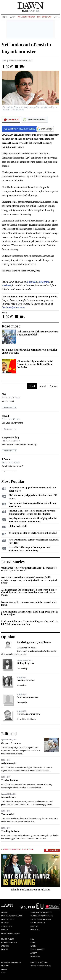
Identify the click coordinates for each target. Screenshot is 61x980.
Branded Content (38, 923)
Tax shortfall (8, 814)
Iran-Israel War (44, 17)
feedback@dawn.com (13, 307)
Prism (33, 943)
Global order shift (18, 526)
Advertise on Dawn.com (41, 919)
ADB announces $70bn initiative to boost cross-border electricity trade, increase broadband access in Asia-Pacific (29, 592)
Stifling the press (25, 663)
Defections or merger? (28, 714)
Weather (5, 946)
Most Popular (13, 481)
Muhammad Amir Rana (27, 648)
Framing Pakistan (26, 680)
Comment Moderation (10, 933)
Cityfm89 (5, 966)
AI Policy (5, 923)
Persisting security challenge (34, 642)
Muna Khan (22, 685)
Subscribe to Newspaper (41, 912)
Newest (42, 386)
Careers (34, 926)
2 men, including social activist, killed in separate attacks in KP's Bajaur (30, 613)
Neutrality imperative (27, 697)
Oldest (32, 386)
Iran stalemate (9, 797)
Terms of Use (7, 926)
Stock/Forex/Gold (9, 943)
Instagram (44, 282)
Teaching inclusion (11, 831)
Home (5, 17)
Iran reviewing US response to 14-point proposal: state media (29, 603)
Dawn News (35, 957)
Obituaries (35, 930)
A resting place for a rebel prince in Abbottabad (33, 533)
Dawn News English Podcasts (17, 849)
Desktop (5, 950)
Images (33, 946)
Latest (13, 17)
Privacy (4, 930)
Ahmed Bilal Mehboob (26, 719)
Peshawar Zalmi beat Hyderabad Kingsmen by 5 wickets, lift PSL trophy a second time (30, 623)
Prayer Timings (8, 939)
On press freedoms (11, 743)
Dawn (33, 939)
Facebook (6, 285)
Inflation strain (9, 763)
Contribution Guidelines (12, 916)
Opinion (8, 637)
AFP (4, 61)
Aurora (34, 953)
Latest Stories (13, 562)
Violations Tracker (26, 17)
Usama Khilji (22, 668)
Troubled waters (10, 780)
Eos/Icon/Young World (11, 962)
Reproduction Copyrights (42, 916)
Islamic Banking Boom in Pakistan (31, 889)
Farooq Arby (22, 702)
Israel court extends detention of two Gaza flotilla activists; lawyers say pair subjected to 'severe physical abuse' (29, 580)
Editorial (9, 733)
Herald (4, 969)
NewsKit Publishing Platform (41, 966)
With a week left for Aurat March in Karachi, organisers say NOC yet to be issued (29, 569)
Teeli (3, 973)
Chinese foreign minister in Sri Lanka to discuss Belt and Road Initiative (35, 364)
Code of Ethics (8, 919)
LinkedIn (33, 282)
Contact (5, 912)
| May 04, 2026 (30, 11)
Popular (53, 386)
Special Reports (38, 950)
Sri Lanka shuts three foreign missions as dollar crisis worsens (30, 351)
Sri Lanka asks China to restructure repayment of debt (38, 333)
